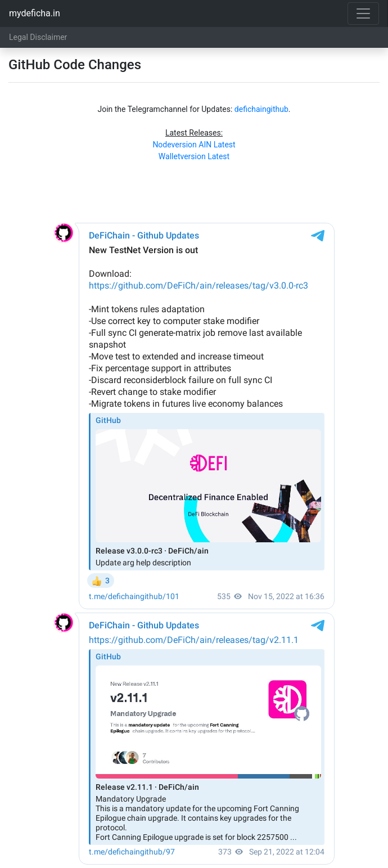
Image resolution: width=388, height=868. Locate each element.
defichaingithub (261, 109)
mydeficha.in (35, 13)
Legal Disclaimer (38, 37)
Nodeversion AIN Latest (194, 145)
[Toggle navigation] (363, 14)
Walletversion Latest (194, 156)
